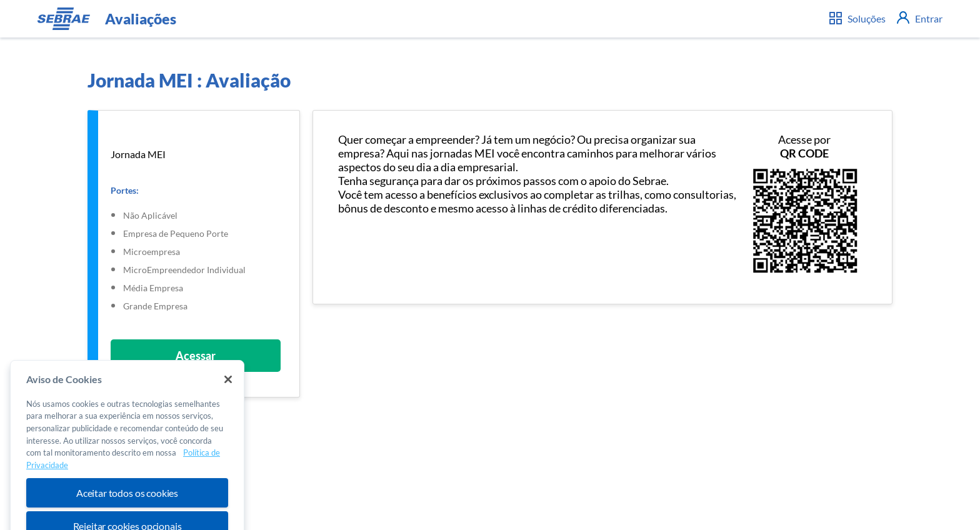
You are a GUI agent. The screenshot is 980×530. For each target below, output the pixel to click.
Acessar (196, 356)
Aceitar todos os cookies (127, 500)
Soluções (857, 18)
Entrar (920, 18)
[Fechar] (228, 387)
